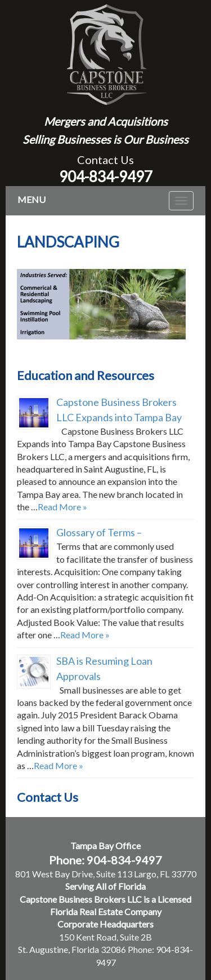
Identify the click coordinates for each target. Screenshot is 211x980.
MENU (32, 199)
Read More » (62, 507)
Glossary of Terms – (99, 532)
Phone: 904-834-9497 (105, 860)
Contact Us (105, 160)
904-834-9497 (106, 176)
